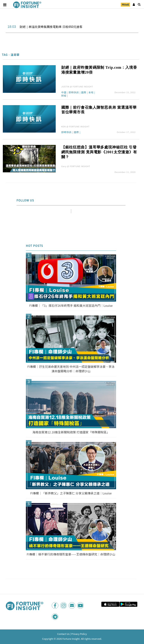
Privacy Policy (79, 634)
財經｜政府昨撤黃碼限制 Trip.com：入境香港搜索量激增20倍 (99, 70)
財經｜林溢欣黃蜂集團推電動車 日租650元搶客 (51, 27)
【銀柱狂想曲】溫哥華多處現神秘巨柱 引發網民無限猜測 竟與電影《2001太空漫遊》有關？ (99, 152)
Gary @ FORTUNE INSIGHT (76, 166)
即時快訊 (74, 93)
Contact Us (63, 634)
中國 (64, 93)
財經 (64, 96)
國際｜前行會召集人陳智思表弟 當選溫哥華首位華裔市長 (99, 110)
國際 (84, 93)
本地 (91, 93)
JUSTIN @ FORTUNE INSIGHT (77, 86)
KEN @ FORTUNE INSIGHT (75, 126)
